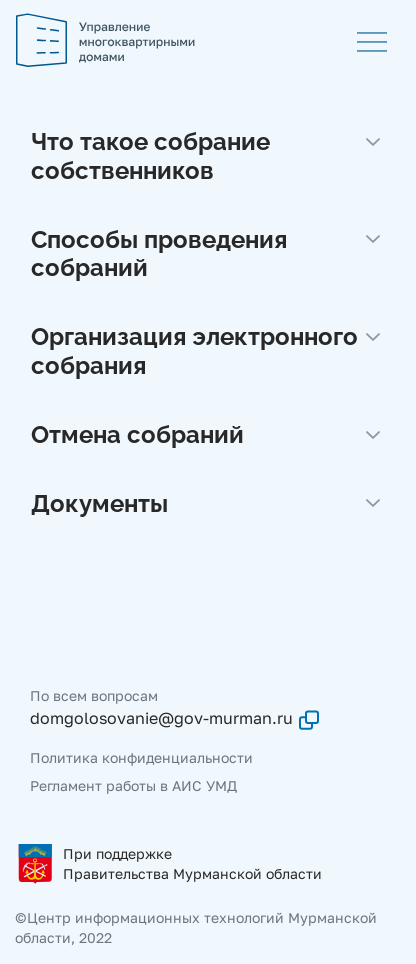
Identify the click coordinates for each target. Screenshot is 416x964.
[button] (208, 161)
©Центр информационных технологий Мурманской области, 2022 (196, 927)
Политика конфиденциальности (141, 757)
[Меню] (372, 40)
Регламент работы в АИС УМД (133, 785)
